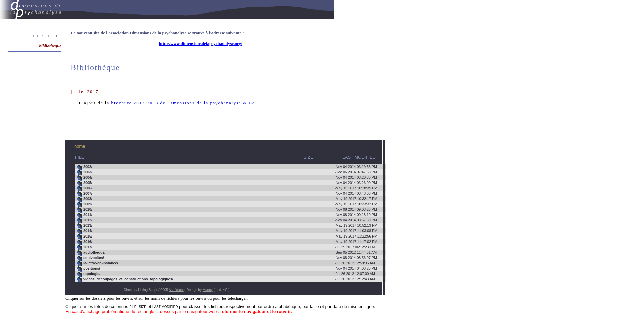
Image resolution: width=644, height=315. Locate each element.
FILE (79, 157)
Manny (208, 290)
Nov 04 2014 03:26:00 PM (227, 183)
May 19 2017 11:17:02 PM (227, 242)
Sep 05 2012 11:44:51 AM (227, 253)
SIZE (248, 157)
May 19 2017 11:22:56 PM (227, 237)
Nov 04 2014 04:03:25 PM (227, 269)
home (80, 146)
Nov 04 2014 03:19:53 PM (227, 167)
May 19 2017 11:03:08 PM (227, 231)
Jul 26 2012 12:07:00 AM (226, 274)
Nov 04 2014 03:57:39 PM (227, 220)
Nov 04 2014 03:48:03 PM (227, 194)
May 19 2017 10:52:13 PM (227, 226)
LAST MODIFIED (359, 157)
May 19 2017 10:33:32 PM (227, 204)
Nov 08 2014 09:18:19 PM (227, 215)
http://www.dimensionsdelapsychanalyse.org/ (200, 44)
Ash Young (177, 290)
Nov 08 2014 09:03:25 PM (227, 210)
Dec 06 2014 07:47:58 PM (227, 172)
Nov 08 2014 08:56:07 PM (227, 258)
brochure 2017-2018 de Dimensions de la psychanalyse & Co (183, 103)
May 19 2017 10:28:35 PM (227, 188)
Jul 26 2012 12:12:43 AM (226, 279)
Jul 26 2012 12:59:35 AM (226, 263)
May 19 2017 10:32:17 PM (227, 199)
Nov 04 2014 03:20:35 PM (227, 178)
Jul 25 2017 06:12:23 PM (226, 247)
